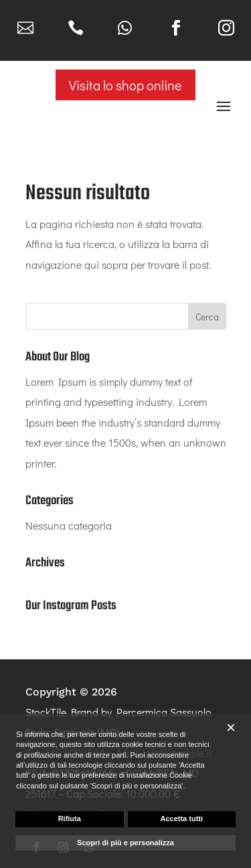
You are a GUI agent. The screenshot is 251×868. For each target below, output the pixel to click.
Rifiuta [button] (70, 819)
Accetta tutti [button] (181, 819)
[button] (231, 728)
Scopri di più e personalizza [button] (125, 843)
